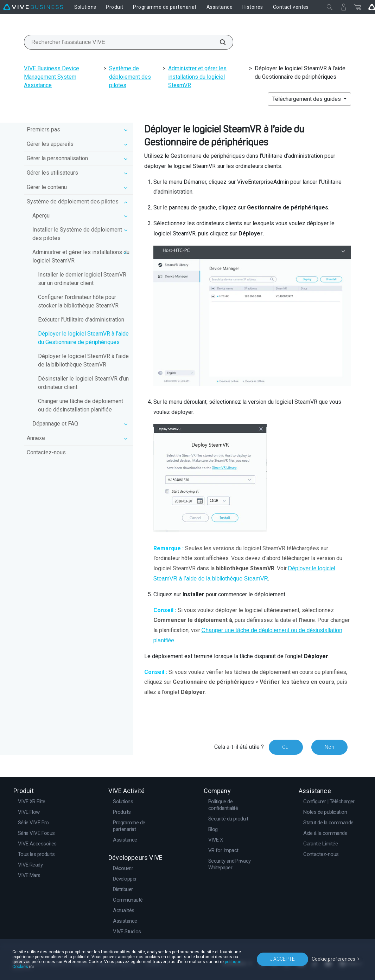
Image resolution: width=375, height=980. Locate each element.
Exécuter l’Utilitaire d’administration (81, 320)
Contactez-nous (46, 452)
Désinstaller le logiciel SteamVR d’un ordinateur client (83, 383)
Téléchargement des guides (307, 99)
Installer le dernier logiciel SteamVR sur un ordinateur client (82, 279)
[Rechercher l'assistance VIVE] (219, 42)
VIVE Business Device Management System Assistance (52, 77)
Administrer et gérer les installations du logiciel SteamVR (197, 77)
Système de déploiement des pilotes (130, 77)
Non (329, 747)
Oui (286, 747)
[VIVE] (33, 7)
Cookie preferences (333, 959)
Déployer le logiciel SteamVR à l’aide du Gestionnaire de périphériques (83, 338)
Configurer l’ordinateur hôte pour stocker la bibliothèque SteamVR (78, 301)
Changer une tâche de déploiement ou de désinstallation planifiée (81, 405)
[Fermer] (330, 7)
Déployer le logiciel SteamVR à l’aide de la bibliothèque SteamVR (83, 360)
